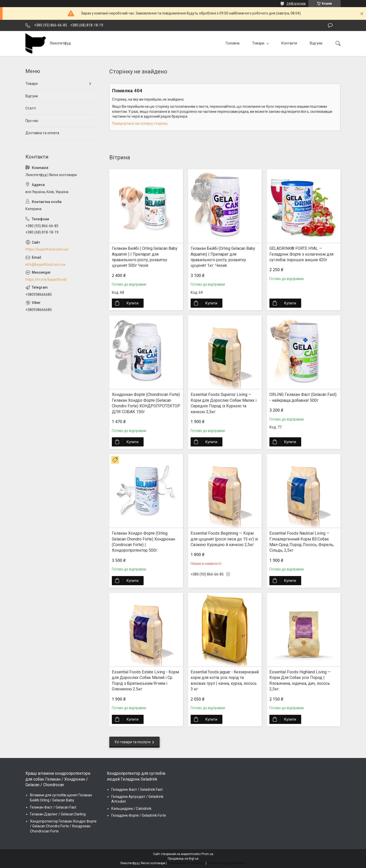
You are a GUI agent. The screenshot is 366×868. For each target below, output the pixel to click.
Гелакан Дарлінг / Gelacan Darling (58, 814)
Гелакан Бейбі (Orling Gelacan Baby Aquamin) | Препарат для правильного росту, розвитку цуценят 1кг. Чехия (223, 257)
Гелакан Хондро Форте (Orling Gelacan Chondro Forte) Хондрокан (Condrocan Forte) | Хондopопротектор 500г (143, 542)
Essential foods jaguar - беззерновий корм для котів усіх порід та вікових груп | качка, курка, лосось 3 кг (225, 680)
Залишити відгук (330, 25)
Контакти (289, 43)
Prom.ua (207, 854)
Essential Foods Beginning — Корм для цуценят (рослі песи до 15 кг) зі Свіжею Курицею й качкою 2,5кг (224, 539)
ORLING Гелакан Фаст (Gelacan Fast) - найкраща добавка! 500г (303, 397)
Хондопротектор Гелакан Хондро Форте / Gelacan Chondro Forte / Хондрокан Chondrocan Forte (63, 826)
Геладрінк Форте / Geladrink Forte (139, 815)
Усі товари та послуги (132, 742)
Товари (259, 43)
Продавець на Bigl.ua (183, 859)
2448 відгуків (296, 4)
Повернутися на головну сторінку (140, 123)
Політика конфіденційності (227, 863)
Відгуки (316, 43)
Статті (31, 108)
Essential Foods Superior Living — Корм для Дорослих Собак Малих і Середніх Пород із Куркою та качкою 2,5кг (224, 403)
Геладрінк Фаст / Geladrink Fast (137, 789)
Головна (233, 43)
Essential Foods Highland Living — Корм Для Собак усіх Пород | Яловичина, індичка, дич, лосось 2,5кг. (300, 680)
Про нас (32, 121)
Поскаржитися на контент (186, 863)
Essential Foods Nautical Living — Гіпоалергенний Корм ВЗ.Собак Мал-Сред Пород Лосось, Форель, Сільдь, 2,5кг (302, 542)
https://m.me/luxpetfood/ (46, 280)
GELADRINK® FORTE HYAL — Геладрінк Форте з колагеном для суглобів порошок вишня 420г (301, 254)
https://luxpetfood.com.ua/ (47, 249)
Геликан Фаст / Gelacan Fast (53, 807)
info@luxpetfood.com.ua (45, 265)
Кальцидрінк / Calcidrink (131, 809)
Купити (133, 303)
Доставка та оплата (42, 133)
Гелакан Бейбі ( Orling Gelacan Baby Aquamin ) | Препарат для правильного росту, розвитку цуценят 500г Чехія (145, 257)
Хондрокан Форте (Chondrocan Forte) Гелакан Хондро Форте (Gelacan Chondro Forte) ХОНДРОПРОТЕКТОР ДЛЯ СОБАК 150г (146, 403)
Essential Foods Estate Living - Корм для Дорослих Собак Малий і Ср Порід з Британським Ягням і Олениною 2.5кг (145, 680)
